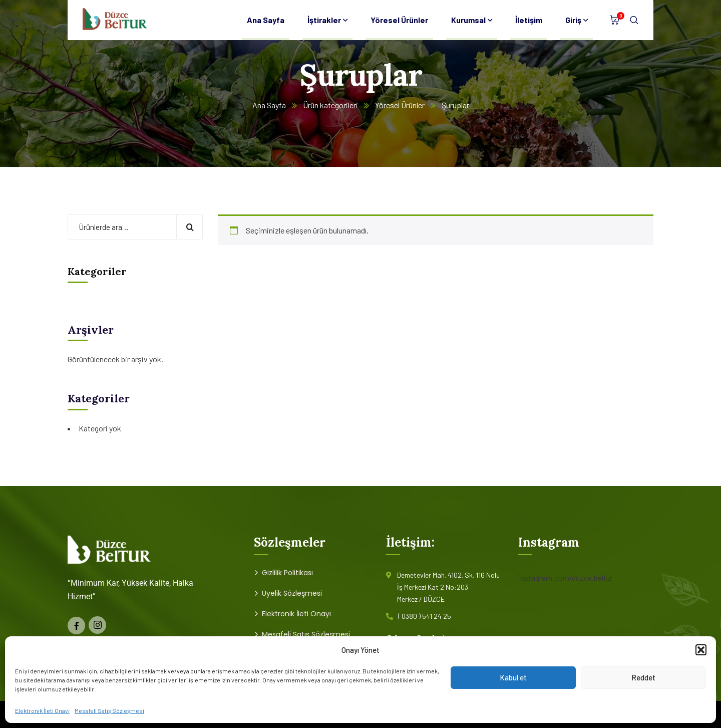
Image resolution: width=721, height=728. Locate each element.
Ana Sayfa (269, 105)
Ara (190, 227)
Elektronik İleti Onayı (42, 710)
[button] (701, 650)
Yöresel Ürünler (400, 105)
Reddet (643, 677)
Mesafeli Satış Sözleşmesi (109, 710)
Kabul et (513, 677)
